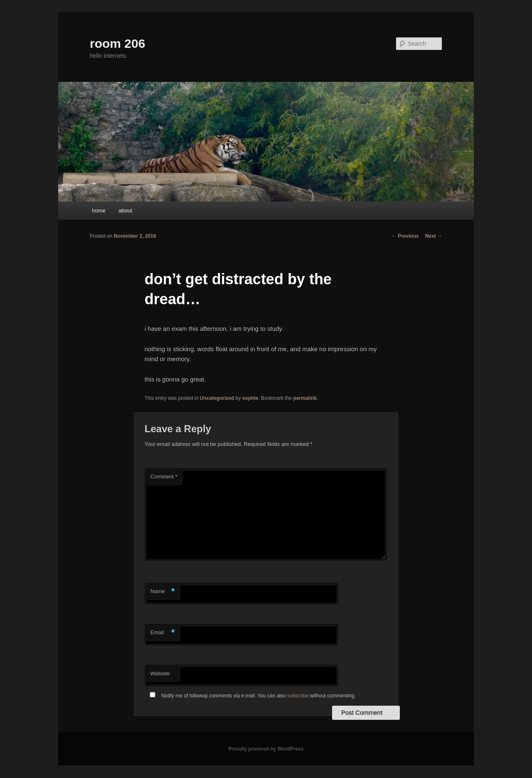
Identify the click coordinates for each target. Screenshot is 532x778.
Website (160, 673)
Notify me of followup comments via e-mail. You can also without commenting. (251, 696)
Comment (164, 476)
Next (434, 236)
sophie (250, 398)
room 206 (117, 43)
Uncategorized (217, 398)
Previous (405, 236)
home (99, 211)
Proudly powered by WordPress (266, 749)
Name (163, 592)
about (125, 211)
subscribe (298, 696)
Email (163, 633)
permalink (305, 398)
